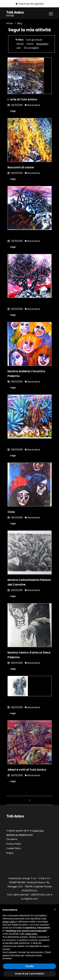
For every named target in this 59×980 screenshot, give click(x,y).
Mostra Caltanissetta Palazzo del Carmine (29, 582)
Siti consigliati (31, 48)
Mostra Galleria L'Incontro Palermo (26, 374)
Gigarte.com (31, 899)
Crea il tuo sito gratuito (30, 4)
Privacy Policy (14, 844)
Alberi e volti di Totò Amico (27, 770)
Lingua (10, 853)
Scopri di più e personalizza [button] (29, 974)
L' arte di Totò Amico (22, 99)
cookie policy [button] (31, 934)
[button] (55, 910)
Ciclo (11, 512)
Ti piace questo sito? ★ (25, 833)
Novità (20, 44)
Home (10, 23)
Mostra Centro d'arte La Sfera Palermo (29, 655)
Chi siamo (12, 839)
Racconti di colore (21, 167)
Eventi (30, 44)
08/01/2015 (15, 382)
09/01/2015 (15, 105)
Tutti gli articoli (34, 40)
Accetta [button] (29, 966)
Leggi (13, 111)
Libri (19, 48)
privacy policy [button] (9, 922)
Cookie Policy (14, 848)
